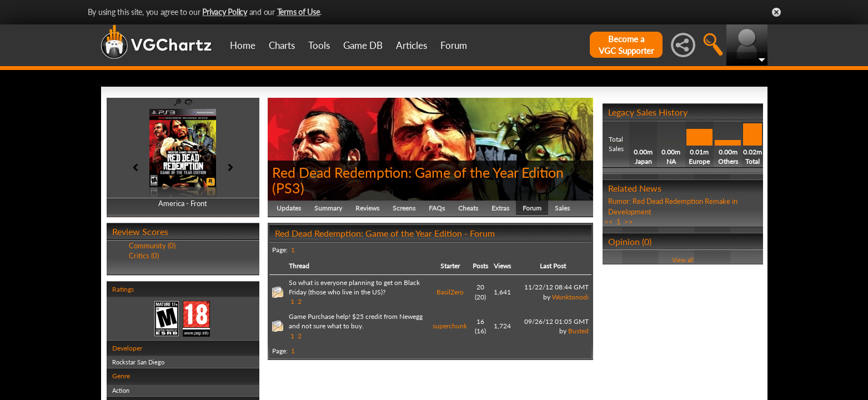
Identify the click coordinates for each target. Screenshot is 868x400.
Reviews (367, 208)
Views (502, 266)
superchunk (450, 326)
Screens (404, 208)
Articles (412, 45)
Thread (299, 266)
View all (683, 260)
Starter (450, 266)
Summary (328, 208)
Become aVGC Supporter (626, 45)
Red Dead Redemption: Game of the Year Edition (418, 172)
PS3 (288, 188)
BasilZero (450, 292)
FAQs (437, 208)
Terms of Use (298, 12)
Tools (319, 45)
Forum (454, 45)
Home (243, 45)
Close (776, 12)
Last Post (553, 266)
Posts (480, 266)
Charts (282, 45)
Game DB (363, 45)
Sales (562, 208)
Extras (500, 208)
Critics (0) (144, 256)
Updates (289, 208)
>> (629, 222)
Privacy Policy (225, 12)
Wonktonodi (570, 297)
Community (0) (152, 246)
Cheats (468, 208)
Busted (578, 331)
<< (609, 222)
